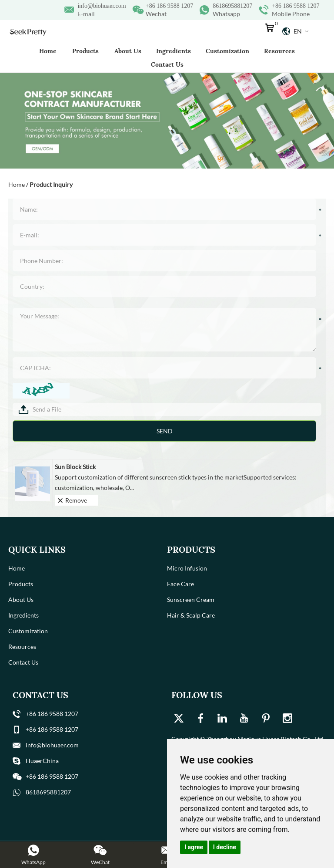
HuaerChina (42, 761)
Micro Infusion (187, 568)
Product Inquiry (51, 184)
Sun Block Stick (75, 467)
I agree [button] (194, 847)
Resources (279, 51)
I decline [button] (225, 847)
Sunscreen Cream (191, 599)
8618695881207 (232, 6)
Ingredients (174, 51)
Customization (227, 51)
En (295, 31)
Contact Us (167, 64)
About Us (128, 51)
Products (85, 51)
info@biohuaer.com (102, 6)
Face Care (180, 584)
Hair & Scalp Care (191, 615)
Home (48, 51)
